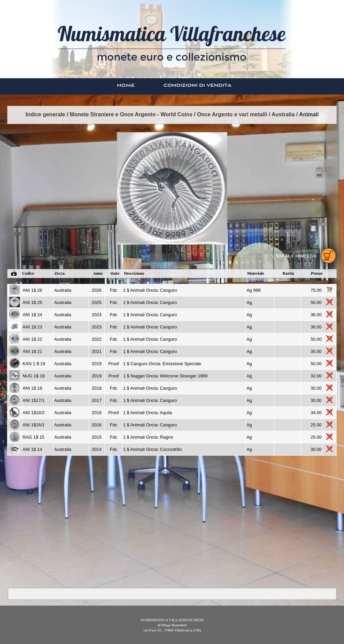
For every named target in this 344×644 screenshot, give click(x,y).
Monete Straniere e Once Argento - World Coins (131, 114)
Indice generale (45, 114)
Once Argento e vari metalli (232, 114)
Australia (283, 114)
